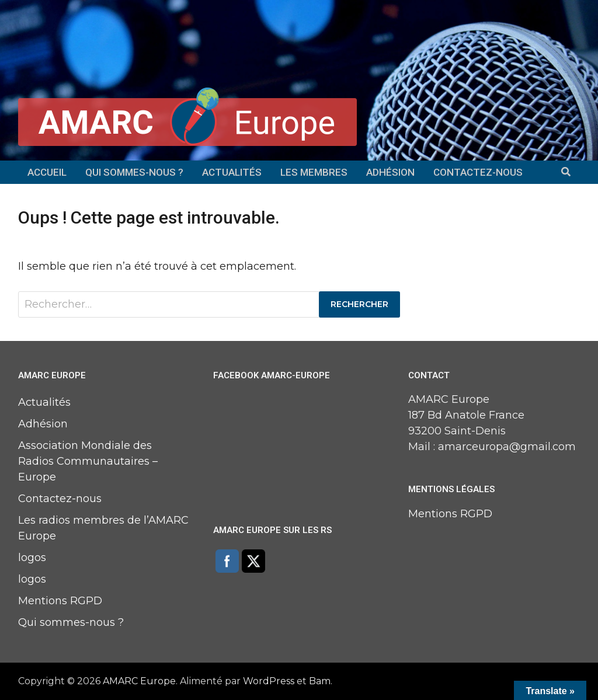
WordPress (269, 681)
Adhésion (390, 172)
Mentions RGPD (60, 601)
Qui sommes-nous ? (134, 172)
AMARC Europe (139, 681)
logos (32, 558)
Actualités (232, 172)
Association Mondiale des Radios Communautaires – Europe (88, 461)
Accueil (47, 172)
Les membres (314, 172)
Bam (320, 681)
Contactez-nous (478, 172)
